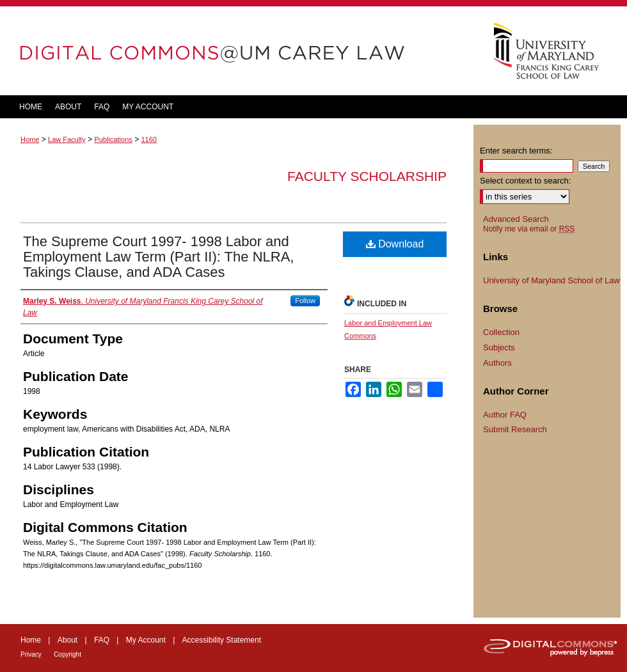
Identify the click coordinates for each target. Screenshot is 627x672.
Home (30, 139)
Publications (113, 139)
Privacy (31, 654)
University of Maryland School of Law (552, 280)
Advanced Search (516, 219)
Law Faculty (67, 139)
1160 (148, 139)
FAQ (102, 640)
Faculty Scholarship (367, 176)
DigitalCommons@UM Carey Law (237, 51)
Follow (305, 301)
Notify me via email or (529, 229)
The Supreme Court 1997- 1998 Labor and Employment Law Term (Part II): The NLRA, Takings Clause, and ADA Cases (158, 257)
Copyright (67, 654)
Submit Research (515, 429)
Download (395, 244)
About (67, 640)
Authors (497, 363)
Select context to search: (525, 181)
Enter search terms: (516, 151)
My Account (146, 640)
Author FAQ (505, 415)
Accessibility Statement (222, 640)
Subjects (499, 348)
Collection (501, 332)
